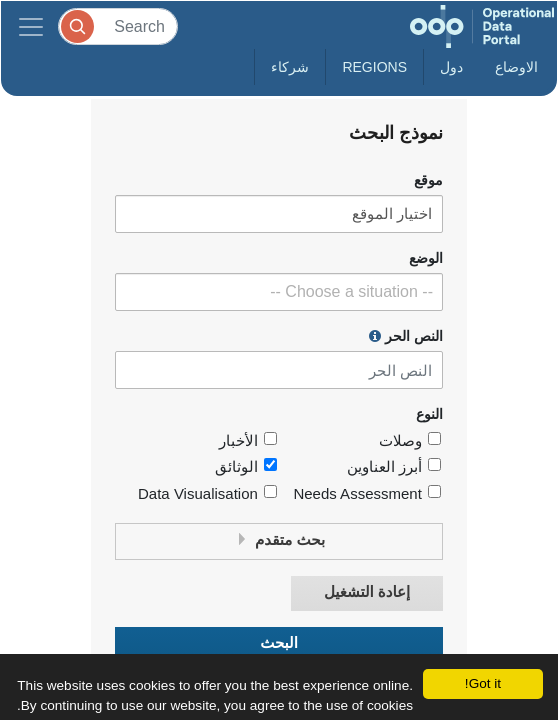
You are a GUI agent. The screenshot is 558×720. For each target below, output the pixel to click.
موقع (428, 180)
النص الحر (406, 336)
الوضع (426, 258)
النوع (429, 414)
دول (451, 67)
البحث (279, 643)
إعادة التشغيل (367, 592)
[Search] (118, 26)
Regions (374, 67)
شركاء (290, 67)
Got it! (483, 683)
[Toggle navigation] (31, 26)
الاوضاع (516, 67)
